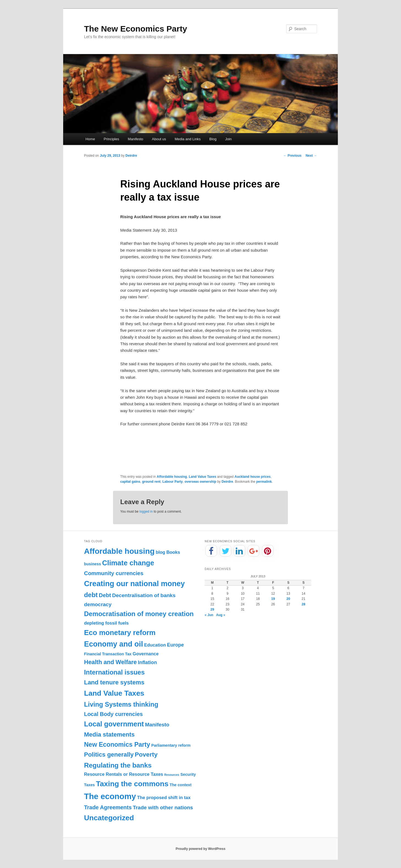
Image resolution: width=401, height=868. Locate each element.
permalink (264, 482)
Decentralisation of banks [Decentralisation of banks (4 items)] (144, 595)
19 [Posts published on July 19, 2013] (273, 599)
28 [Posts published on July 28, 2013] (303, 604)
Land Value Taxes (202, 477)
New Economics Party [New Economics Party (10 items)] (117, 745)
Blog (213, 139)
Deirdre (131, 156)
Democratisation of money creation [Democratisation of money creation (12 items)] (139, 614)
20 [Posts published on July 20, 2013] (288, 599)
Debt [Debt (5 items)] (105, 595)
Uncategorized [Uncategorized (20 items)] (109, 818)
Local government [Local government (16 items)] (114, 724)
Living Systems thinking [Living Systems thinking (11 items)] (121, 704)
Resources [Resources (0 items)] (172, 775)
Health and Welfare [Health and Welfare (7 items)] (110, 662)
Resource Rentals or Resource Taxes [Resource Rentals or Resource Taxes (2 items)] (124, 774)
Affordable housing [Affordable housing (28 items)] (119, 551)
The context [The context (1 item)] (180, 785)
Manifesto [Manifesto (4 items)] (157, 725)
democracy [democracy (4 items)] (98, 604)
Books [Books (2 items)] (173, 552)
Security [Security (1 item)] (188, 774)
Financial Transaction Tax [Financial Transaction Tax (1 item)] (108, 654)
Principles (111, 139)
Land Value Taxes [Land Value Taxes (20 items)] (114, 693)
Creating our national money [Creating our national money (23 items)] (134, 584)
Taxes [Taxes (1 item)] (89, 785)
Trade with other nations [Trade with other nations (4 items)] (163, 807)
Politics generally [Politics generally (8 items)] (109, 755)
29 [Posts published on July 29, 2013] (212, 609)
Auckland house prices (253, 477)
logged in (146, 512)
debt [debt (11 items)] (91, 595)
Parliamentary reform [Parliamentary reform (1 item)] (171, 745)
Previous (293, 156)
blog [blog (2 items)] (161, 552)
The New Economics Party (136, 29)
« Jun (209, 615)
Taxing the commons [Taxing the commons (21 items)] (132, 784)
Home (90, 139)
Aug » (221, 615)
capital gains (130, 482)
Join (229, 139)
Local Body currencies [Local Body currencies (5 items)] (113, 714)
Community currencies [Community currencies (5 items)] (114, 573)
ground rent (151, 482)
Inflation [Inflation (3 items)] (147, 662)
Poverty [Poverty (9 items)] (146, 755)
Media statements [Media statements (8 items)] (109, 734)
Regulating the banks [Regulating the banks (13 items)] (118, 765)
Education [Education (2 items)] (155, 645)
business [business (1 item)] (93, 564)
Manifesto (135, 139)
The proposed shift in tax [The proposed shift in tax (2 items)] (164, 797)
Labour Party (172, 482)
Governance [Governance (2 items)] (146, 654)
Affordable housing (172, 477)
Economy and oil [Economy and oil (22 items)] (114, 644)
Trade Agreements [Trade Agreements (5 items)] (108, 807)
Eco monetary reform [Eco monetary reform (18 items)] (120, 633)
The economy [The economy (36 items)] (110, 796)
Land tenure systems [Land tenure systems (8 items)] (114, 682)
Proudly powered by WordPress (200, 849)
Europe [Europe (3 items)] (175, 645)
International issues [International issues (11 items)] (114, 672)
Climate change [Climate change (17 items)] (128, 563)
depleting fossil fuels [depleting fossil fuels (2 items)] (106, 623)
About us (159, 139)
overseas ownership (200, 482)
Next (311, 156)
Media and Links (188, 139)
